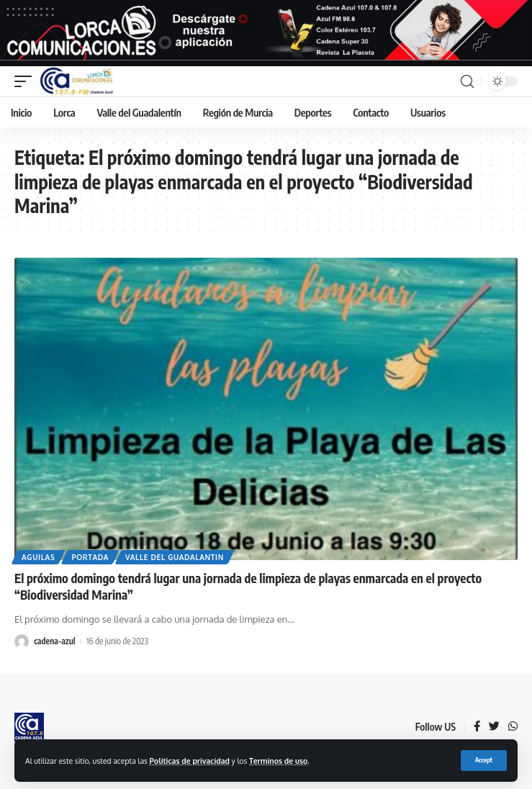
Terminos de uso (278, 761)
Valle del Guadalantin (175, 557)
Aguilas (38, 557)
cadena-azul (54, 641)
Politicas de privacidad (190, 761)
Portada (90, 557)
